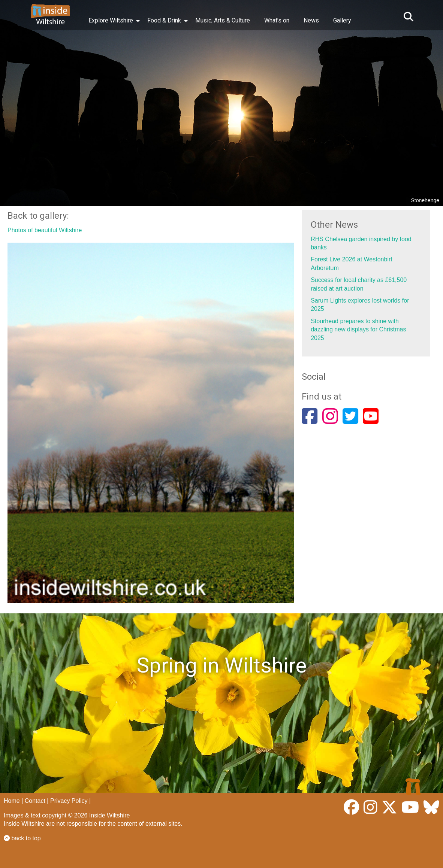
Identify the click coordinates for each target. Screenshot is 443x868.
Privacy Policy (69, 801)
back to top (22, 838)
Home (12, 801)
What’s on (277, 20)
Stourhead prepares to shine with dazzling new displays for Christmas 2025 (358, 330)
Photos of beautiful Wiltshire (45, 230)
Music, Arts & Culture (223, 20)
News (311, 20)
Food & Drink (164, 20)
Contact (35, 801)
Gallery (342, 20)
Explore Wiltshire (111, 20)
